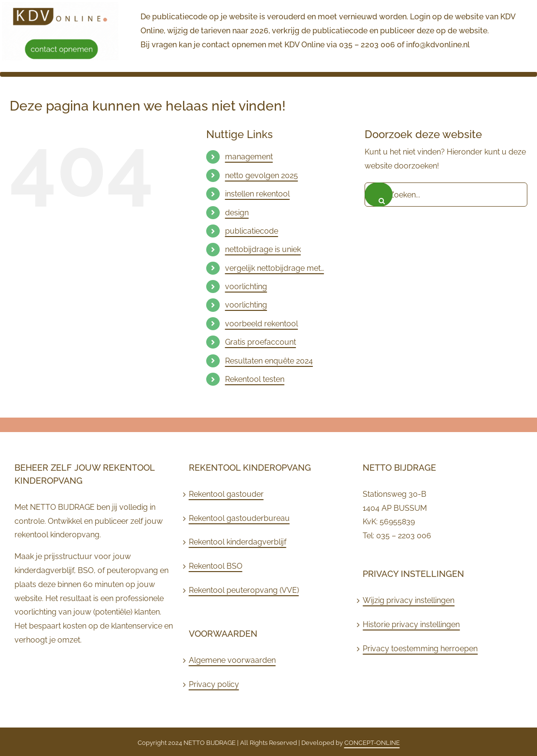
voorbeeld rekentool (261, 324)
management (249, 157)
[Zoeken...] (446, 195)
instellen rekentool (257, 194)
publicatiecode (252, 231)
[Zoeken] (379, 195)
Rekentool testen (255, 379)
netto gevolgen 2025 (261, 175)
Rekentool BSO (216, 566)
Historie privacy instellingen (411, 624)
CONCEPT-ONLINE (372, 743)
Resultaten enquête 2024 (269, 361)
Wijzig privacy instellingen (409, 600)
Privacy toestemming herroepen (420, 649)
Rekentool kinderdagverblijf (238, 542)
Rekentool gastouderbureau (239, 518)
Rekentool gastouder (226, 494)
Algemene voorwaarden (232, 660)
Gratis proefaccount (261, 342)
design (237, 213)
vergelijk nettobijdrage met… (275, 268)
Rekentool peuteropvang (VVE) (244, 590)
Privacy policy (214, 684)
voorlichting (246, 287)
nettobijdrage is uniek (263, 249)
